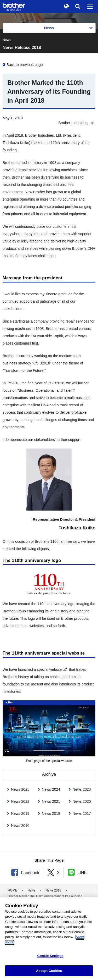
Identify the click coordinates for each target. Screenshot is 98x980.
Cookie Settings (50, 958)
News (31, 890)
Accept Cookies (49, 973)
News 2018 (53, 890)
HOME (13, 890)
